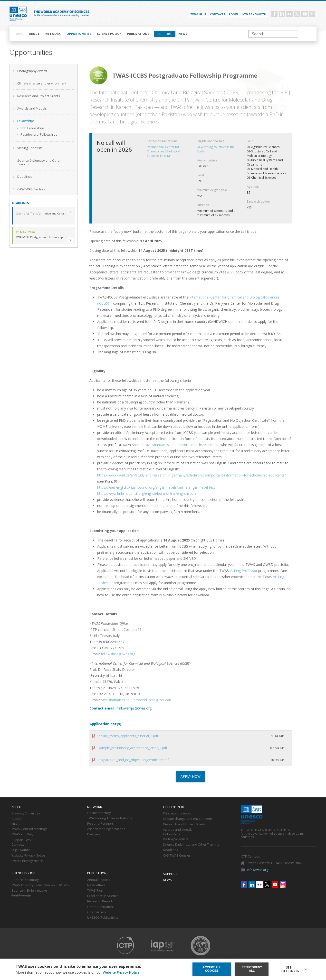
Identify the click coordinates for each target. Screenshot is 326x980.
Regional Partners (101, 824)
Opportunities (79, 34)
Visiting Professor (244, 571)
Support (165, 34)
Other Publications (101, 907)
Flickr (289, 14)
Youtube (305, 14)
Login (234, 14)
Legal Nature (21, 850)
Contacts (218, 14)
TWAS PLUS (198, 14)
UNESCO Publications (103, 918)
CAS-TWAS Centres (31, 189)
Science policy (109, 34)
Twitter (297, 14)
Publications (138, 34)
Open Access (97, 912)
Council (17, 819)
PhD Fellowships (33, 128)
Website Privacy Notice (28, 856)
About (34, 34)
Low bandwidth (254, 14)
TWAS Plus (95, 891)
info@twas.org (257, 870)
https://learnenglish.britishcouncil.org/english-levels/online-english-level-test (156, 487)
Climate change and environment (42, 83)
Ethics (16, 824)
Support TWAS (22, 840)
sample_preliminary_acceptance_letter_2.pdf (133, 748)
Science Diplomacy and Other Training (39, 162)
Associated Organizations (106, 829)
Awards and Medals (32, 108)
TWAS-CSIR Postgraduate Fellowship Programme (41, 237)
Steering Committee (26, 813)
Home (20, 34)
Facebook (274, 14)
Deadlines (25, 177)
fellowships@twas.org (118, 654)
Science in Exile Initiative (29, 891)
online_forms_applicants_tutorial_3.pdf (128, 736)
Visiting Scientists (30, 148)
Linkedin (282, 14)
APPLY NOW (191, 776)
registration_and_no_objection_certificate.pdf (134, 760)
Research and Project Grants (39, 96)
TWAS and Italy (22, 834)
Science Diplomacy (25, 880)
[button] (70, 240)
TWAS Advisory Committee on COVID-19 (40, 885)
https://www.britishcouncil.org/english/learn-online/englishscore (147, 493)
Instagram (312, 14)
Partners (94, 834)
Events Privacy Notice (27, 861)
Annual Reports (99, 880)
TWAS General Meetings (29, 829)
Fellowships (26, 121)
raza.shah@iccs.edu (160, 445)
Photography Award (32, 71)
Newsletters (96, 885)
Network (53, 34)
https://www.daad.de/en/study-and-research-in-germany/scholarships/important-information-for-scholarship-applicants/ (192, 475)
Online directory (99, 813)
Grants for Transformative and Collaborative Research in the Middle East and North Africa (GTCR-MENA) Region (41, 214)
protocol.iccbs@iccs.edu (200, 445)
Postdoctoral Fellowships (39, 134)
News (183, 34)
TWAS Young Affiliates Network (110, 818)
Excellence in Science (103, 896)
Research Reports (101, 901)
